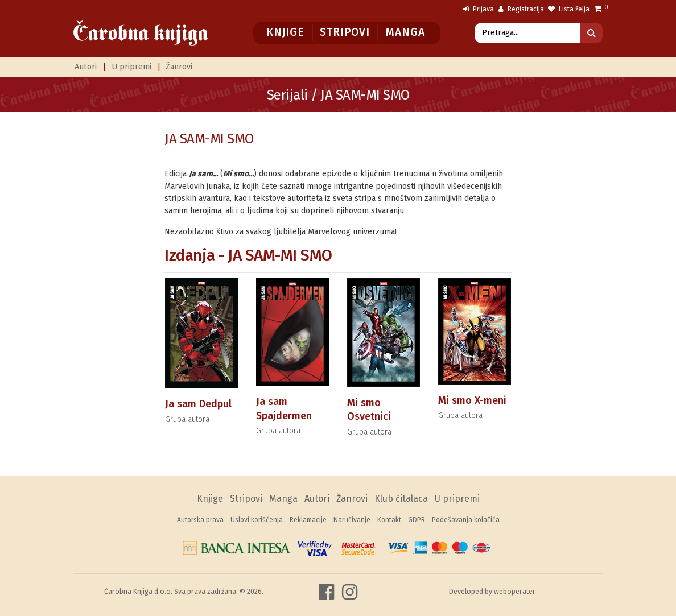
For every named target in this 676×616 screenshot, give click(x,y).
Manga (405, 32)
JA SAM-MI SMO (209, 139)
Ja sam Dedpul (198, 404)
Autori (86, 67)
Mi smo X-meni (472, 400)
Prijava (479, 9)
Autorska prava (200, 520)
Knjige (285, 32)
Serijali (287, 95)
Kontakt (389, 520)
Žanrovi (179, 67)
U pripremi (131, 67)
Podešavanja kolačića (466, 520)
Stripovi (345, 32)
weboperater (515, 591)
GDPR (417, 520)
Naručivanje (352, 520)
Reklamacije (308, 520)
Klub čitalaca (401, 499)
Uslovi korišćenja (257, 520)
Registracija (521, 9)
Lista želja (569, 9)
